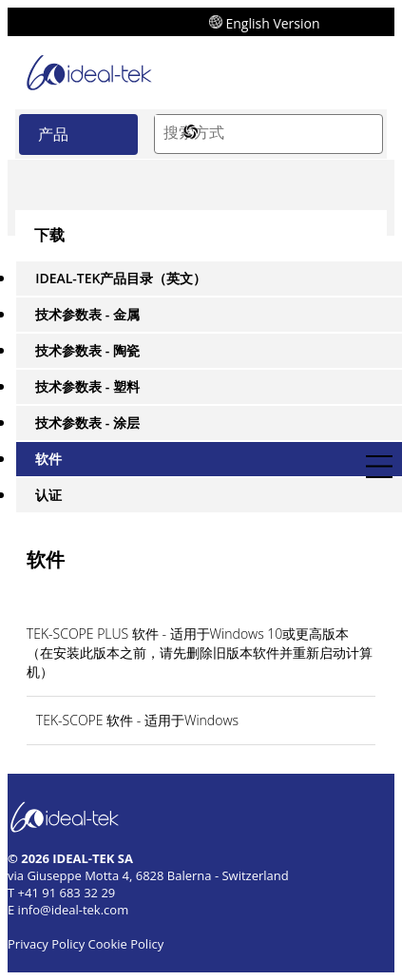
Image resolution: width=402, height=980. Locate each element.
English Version (265, 22)
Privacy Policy (46, 944)
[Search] (363, 134)
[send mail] (370, 21)
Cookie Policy (126, 944)
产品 (53, 134)
